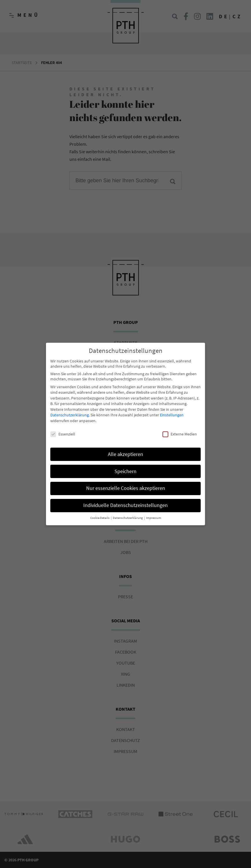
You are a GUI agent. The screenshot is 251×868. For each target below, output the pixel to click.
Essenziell (63, 430)
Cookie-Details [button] (100, 514)
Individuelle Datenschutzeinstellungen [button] (125, 502)
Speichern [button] (125, 468)
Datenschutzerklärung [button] (128, 514)
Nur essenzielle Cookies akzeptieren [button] (126, 485)
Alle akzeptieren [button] (125, 451)
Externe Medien (180, 430)
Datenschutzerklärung (70, 411)
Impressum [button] (154, 514)
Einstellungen (172, 411)
